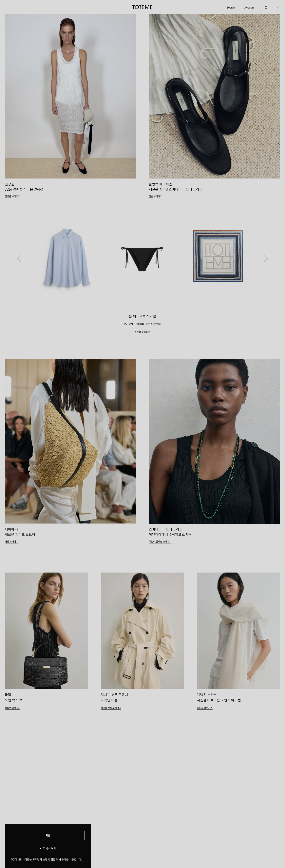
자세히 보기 (48, 849)
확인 (48, 835)
